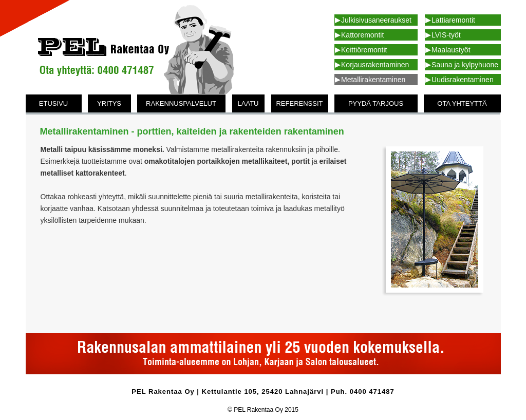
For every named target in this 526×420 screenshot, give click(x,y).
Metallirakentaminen (373, 80)
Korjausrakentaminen (375, 65)
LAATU (248, 103)
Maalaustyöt (451, 50)
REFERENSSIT (299, 103)
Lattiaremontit (453, 20)
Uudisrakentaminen (463, 80)
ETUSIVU (53, 103)
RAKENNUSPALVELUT (181, 103)
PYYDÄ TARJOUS (376, 103)
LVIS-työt (446, 35)
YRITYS (109, 103)
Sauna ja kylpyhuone (465, 65)
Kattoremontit (362, 35)
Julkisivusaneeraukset (376, 20)
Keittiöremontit (364, 50)
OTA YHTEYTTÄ (462, 103)
